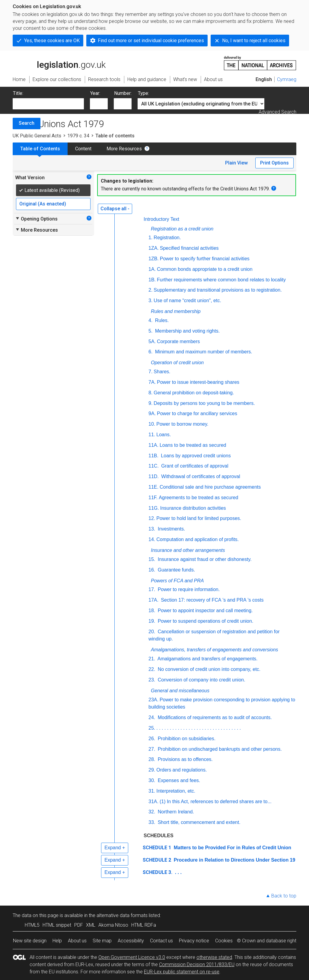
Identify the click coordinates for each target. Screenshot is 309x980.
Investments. (171, 529)
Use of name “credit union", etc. (187, 301)
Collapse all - (115, 209)
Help (57, 941)
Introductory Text (161, 219)
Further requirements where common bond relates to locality (221, 280)
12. (152, 518)
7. (150, 372)
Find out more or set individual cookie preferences (151, 41)
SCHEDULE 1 (157, 848)
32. (152, 812)
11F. (153, 498)
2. (150, 290)
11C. (154, 466)
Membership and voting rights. (187, 331)
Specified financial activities (189, 248)
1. (150, 238)
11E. (153, 487)
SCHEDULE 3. (158, 872)
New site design (30, 941)
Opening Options (36, 219)
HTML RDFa (144, 925)
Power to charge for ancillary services (197, 413)
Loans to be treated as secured (193, 445)
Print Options (274, 163)
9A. (152, 413)
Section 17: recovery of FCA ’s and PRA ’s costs (212, 600)
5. (150, 331)
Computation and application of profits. (198, 539)
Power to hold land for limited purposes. (199, 518)
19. (152, 621)
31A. (153, 802)
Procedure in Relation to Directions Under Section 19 (234, 860)
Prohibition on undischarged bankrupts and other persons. (219, 749)
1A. (152, 269)
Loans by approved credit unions (195, 456)
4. (150, 320)
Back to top (284, 896)
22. (152, 669)
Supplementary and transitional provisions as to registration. (218, 290)
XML (91, 925)
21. (152, 659)
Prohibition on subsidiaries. (186, 739)
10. (152, 424)
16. (152, 570)
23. (152, 680)
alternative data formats (122, 915)
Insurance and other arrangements (188, 550)
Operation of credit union (177, 363)
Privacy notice (194, 941)
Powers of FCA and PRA (177, 581)
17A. (153, 600)
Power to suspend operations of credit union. (205, 621)
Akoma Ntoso (113, 925)
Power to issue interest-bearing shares (198, 382)
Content (83, 149)
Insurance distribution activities (193, 508)
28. (152, 759)
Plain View (236, 163)
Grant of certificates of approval (194, 466)
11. (152, 435)
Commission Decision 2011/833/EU (197, 964)
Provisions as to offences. (184, 759)
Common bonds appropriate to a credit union (205, 269)
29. (152, 770)
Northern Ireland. (175, 812)
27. (152, 749)
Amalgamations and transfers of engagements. (207, 659)
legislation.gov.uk (59, 63)
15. (152, 559)
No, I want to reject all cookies (254, 41)
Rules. (161, 320)
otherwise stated (214, 957)
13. (152, 529)
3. (150, 301)
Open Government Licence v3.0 (132, 957)
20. (152, 632)
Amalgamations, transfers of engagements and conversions (215, 650)
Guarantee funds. (176, 570)
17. (152, 589)
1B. (152, 280)
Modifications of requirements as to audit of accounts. (214, 717)
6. (150, 352)
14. (152, 539)
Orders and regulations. (182, 770)
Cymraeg (287, 79)
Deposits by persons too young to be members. (204, 403)
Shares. (162, 372)
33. (152, 822)
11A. (153, 445)
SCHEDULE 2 (157, 860)
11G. (154, 508)
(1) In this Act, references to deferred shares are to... (216, 802)
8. (150, 393)
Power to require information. (188, 589)
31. (152, 791)
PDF (79, 925)
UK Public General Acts (37, 136)
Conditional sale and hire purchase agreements (210, 487)
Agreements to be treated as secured (198, 498)
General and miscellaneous (180, 691)
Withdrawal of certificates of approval (200, 476)
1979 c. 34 (78, 136)
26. (152, 739)
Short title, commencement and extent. (198, 822)
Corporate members (178, 341)
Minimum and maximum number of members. (203, 352)
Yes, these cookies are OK (52, 41)
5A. (152, 341)
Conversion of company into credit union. (201, 680)
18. (152, 611)
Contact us (161, 941)
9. (150, 403)
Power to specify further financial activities (205, 259)
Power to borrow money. (182, 424)
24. (152, 717)
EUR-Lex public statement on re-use (182, 972)
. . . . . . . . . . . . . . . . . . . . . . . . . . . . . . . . (199, 728)
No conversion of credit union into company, (209, 669)
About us (77, 941)
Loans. (164, 435)
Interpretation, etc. (176, 791)
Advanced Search (277, 112)
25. (152, 728)
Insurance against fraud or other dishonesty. (204, 559)
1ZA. (154, 248)
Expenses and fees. (178, 780)
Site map (102, 941)
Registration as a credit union (182, 229)
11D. (154, 476)
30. (152, 780)
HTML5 (32, 925)
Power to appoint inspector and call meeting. (204, 611)
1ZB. (154, 259)
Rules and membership (176, 311)
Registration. (167, 238)
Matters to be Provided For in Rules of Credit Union (232, 848)
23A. (153, 700)
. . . (178, 872)
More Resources (124, 149)
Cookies (224, 941)
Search (27, 123)
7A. (152, 382)
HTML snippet (57, 925)
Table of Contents (40, 149)
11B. (153, 456)
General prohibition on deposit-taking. (194, 393)
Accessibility (131, 941)
